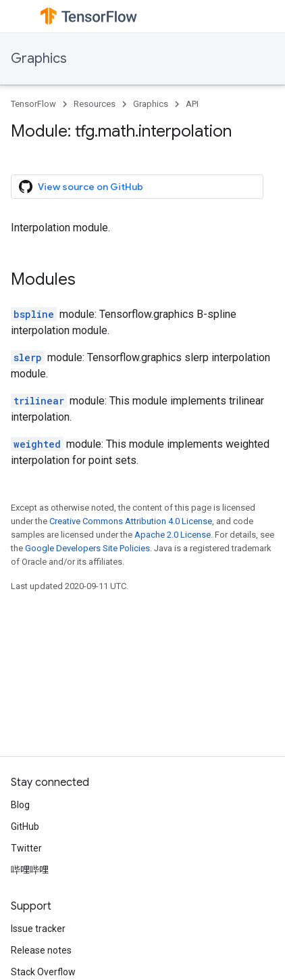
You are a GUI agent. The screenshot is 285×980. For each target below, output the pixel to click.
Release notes (41, 950)
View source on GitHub (81, 187)
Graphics (39, 59)
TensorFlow (33, 104)
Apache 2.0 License (173, 535)
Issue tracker (38, 929)
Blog (20, 805)
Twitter (26, 848)
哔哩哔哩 (30, 870)
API (192, 104)
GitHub (25, 826)
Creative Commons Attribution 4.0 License (131, 521)
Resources (95, 104)
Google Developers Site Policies (87, 548)
